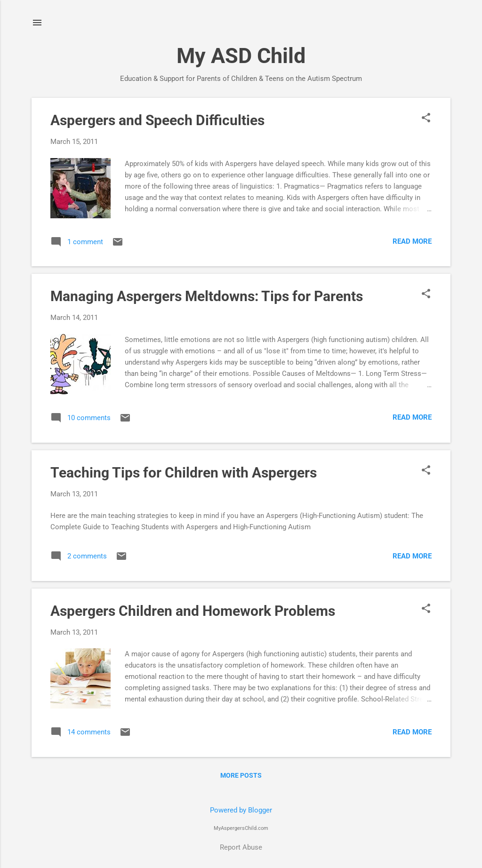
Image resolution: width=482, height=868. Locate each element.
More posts (241, 775)
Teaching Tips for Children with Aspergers (184, 473)
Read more (412, 241)
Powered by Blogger (241, 810)
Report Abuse (241, 847)
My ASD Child (241, 56)
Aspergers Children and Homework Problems (193, 611)
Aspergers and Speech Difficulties (157, 120)
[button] (426, 119)
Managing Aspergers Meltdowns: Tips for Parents (207, 296)
